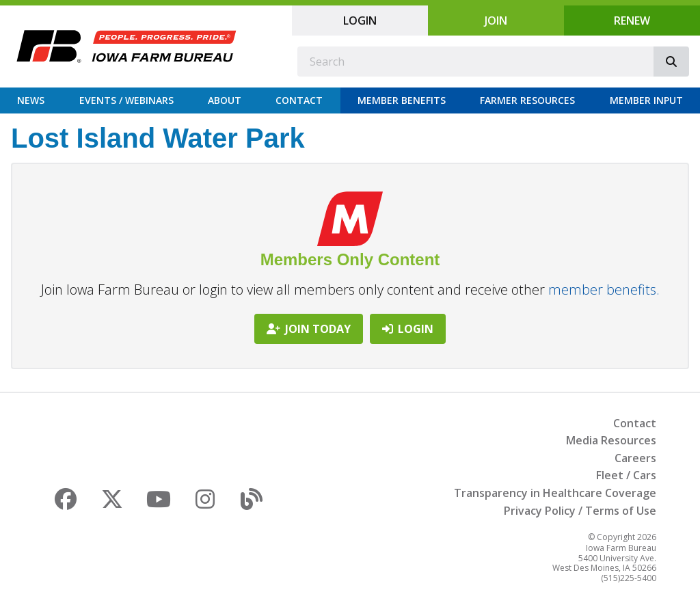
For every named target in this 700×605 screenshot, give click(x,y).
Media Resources (611, 440)
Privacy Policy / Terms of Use (580, 511)
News (31, 100)
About (225, 100)
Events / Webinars (126, 100)
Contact (299, 100)
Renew (632, 21)
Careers (635, 458)
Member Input (646, 100)
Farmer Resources (527, 100)
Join (496, 21)
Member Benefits (402, 100)
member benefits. (604, 290)
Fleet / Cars (626, 475)
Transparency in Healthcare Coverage (555, 493)
